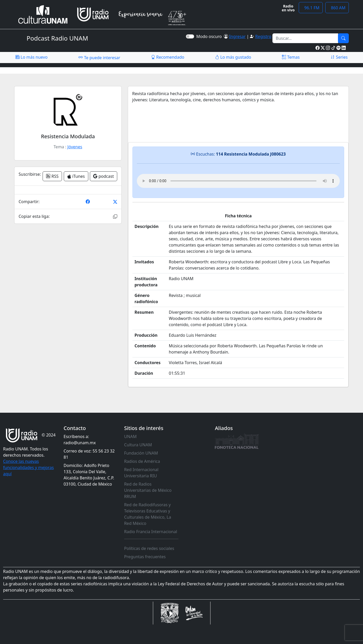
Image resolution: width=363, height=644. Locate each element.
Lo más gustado (233, 57)
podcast (104, 176)
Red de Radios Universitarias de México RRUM (148, 490)
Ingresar (237, 36)
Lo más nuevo (31, 57)
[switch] (190, 36)
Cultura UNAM (138, 445)
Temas (291, 57)
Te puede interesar (99, 57)
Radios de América (142, 461)
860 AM (337, 8)
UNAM (131, 436)
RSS (52, 176)
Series (339, 57)
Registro (263, 36)
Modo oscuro (210, 36)
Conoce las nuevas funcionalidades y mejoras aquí (28, 467)
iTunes (76, 176)
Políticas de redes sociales (149, 548)
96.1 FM (311, 8)
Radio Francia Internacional (151, 532)
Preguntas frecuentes (145, 557)
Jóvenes (75, 147)
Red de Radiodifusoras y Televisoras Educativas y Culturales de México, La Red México (148, 514)
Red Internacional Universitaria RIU (141, 473)
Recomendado (168, 57)
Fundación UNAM (141, 453)
